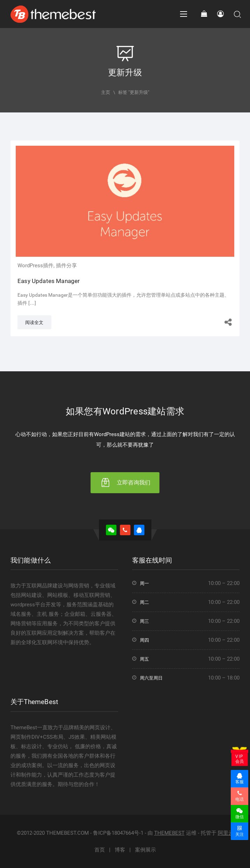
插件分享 (66, 266)
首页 (100, 850)
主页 (106, 92)
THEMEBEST (169, 833)
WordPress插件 (35, 266)
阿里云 (226, 833)
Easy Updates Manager (49, 281)
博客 (120, 850)
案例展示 (145, 850)
